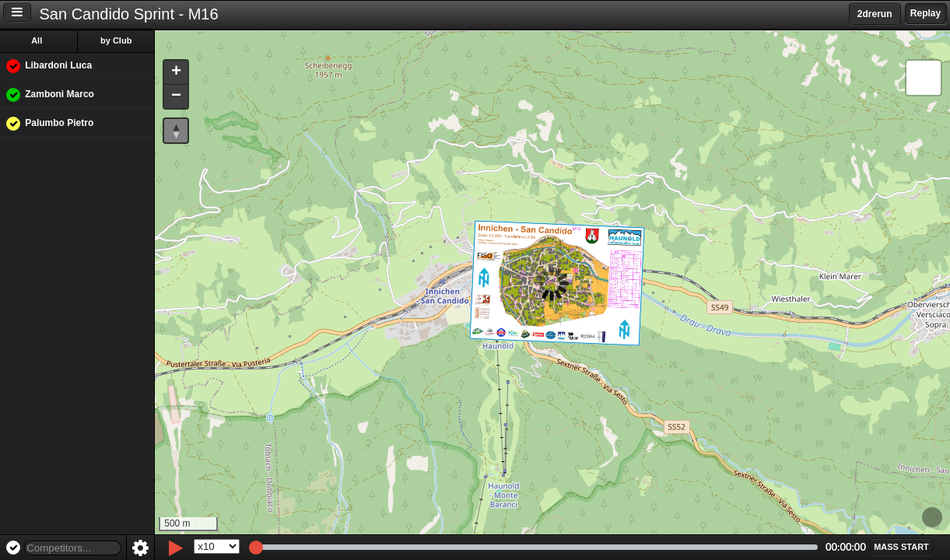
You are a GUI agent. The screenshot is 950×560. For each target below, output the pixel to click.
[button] (177, 73)
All (38, 40)
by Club (117, 40)
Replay (925, 13)
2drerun (875, 14)
